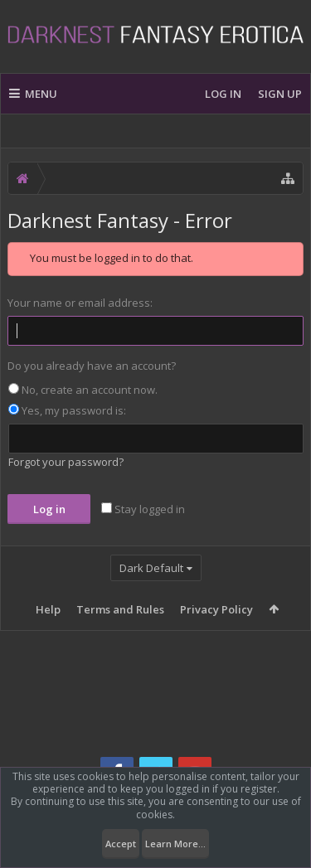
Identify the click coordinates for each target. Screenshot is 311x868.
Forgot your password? (66, 462)
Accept (121, 844)
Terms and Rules (120, 609)
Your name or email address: (80, 303)
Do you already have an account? (92, 366)
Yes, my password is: (67, 410)
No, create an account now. (83, 390)
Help (48, 609)
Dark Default (151, 568)
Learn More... (175, 844)
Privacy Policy (216, 609)
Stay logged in (143, 509)
